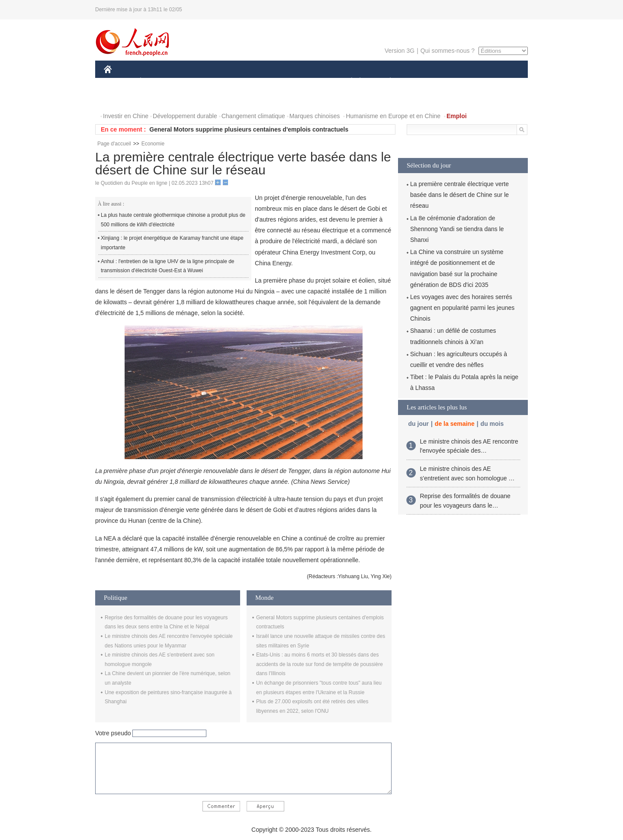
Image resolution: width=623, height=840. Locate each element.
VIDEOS (156, 99)
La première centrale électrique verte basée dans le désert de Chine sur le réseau (459, 195)
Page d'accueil (114, 144)
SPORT (420, 82)
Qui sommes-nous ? (448, 51)
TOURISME (457, 82)
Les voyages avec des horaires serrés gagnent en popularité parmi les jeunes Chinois (462, 308)
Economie (153, 144)
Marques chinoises (315, 116)
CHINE (119, 82)
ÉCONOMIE (156, 82)
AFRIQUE (232, 82)
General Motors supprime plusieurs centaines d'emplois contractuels (249, 129)
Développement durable (185, 116)
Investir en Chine (126, 116)
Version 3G (400, 51)
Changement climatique (253, 116)
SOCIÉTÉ (347, 82)
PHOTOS (122, 99)
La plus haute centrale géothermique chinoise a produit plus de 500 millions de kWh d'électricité (173, 220)
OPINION (498, 82)
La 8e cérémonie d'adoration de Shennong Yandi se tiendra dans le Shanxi (457, 229)
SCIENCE (270, 82)
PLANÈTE (386, 82)
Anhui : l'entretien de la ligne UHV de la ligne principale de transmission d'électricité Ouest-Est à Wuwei (167, 266)
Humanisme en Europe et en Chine (393, 116)
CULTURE (309, 82)
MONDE (196, 82)
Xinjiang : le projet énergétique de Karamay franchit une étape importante (172, 243)
